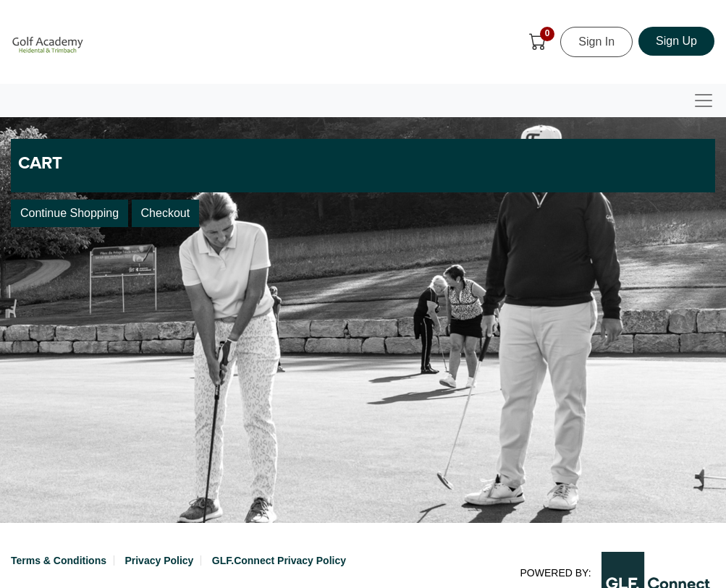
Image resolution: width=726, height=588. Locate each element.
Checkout (166, 213)
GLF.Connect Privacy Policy (279, 561)
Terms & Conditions (59, 561)
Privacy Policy (159, 561)
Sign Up (676, 41)
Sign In (596, 42)
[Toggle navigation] (704, 101)
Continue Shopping (69, 213)
